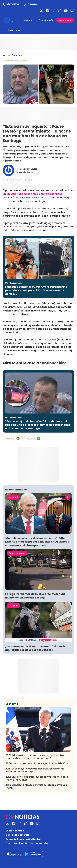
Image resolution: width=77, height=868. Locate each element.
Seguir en (13, 438)
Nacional (18, 56)
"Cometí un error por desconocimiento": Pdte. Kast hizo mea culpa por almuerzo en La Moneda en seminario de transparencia (37, 542)
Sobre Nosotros (15, 831)
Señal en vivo (65, 20)
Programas (27, 20)
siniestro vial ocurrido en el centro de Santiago (35, 194)
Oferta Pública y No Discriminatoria (27, 843)
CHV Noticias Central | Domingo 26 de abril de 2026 (37, 763)
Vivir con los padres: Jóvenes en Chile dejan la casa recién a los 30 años (37, 778)
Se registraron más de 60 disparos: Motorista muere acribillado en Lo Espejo (35, 596)
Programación (46, 20)
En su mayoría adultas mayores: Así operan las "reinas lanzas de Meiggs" (35, 770)
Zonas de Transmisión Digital (23, 839)
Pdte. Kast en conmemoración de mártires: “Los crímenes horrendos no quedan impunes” (35, 757)
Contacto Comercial (18, 835)
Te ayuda (13, 606)
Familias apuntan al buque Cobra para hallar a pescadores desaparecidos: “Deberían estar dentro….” (36, 290)
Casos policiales (17, 553)
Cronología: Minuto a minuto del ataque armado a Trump (37, 786)
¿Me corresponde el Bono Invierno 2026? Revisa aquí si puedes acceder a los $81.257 (36, 648)
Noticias (7, 56)
